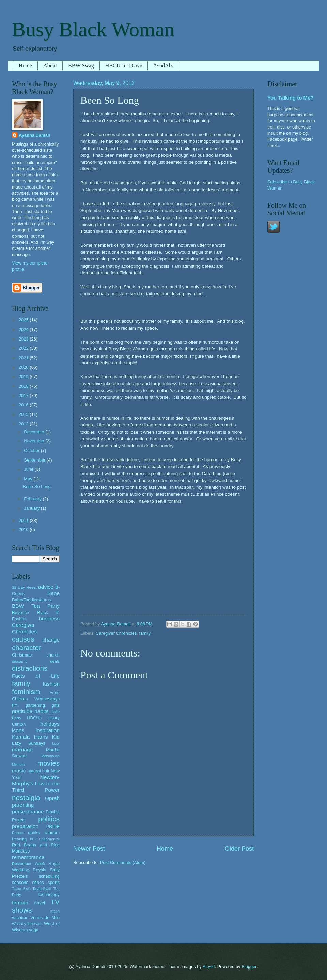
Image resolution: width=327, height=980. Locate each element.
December (35, 432)
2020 (24, 367)
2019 (24, 376)
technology (49, 895)
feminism (26, 691)
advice (46, 587)
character (27, 647)
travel (39, 903)
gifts (56, 705)
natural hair (38, 771)
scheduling (49, 876)
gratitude (22, 711)
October (32, 450)
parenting (23, 805)
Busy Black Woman (93, 29)
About (50, 66)
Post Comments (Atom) (123, 863)
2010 (24, 530)
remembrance (28, 857)
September (35, 460)
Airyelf (209, 967)
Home (25, 66)
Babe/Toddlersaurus (32, 600)
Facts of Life (36, 676)
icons (18, 730)
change (51, 640)
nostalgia (26, 797)
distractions (30, 668)
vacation (20, 917)
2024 (24, 329)
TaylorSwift (42, 889)
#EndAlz (163, 66)
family (145, 633)
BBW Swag (81, 66)
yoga (34, 930)
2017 (24, 396)
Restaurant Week (28, 864)
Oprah (52, 798)
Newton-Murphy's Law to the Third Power (36, 783)
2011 (24, 520)
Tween (54, 911)
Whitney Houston (27, 924)
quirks (34, 833)
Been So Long (37, 487)
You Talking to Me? (291, 98)
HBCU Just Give (124, 66)
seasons (20, 882)
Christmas (22, 655)
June (29, 469)
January (32, 508)
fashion (51, 684)
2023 (24, 339)
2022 (24, 348)
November (35, 441)
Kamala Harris (30, 737)
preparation (25, 826)
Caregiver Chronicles (116, 633)
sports (54, 882)
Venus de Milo (45, 917)
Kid (56, 737)
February (33, 499)
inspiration (48, 730)
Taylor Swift (21, 889)
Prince (18, 833)
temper (20, 902)
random (52, 833)
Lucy (56, 744)
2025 (24, 320)
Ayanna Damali (34, 135)
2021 (24, 358)
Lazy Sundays (29, 743)
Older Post (239, 849)
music (19, 771)
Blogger (249, 967)
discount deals (36, 661)
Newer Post (89, 849)
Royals (39, 870)
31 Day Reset (24, 587)
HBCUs (34, 718)
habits (41, 711)
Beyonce (20, 612)
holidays (50, 724)
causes (23, 639)
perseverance (28, 811)
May (29, 479)
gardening (35, 705)
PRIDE (53, 826)
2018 (24, 386)
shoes (38, 882)
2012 (24, 424)
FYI (15, 705)
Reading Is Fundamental (36, 839)
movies (49, 763)
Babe (53, 593)
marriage (22, 749)
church (53, 655)
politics (49, 819)
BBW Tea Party (36, 606)
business (49, 619)
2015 (24, 414)
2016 (24, 405)
